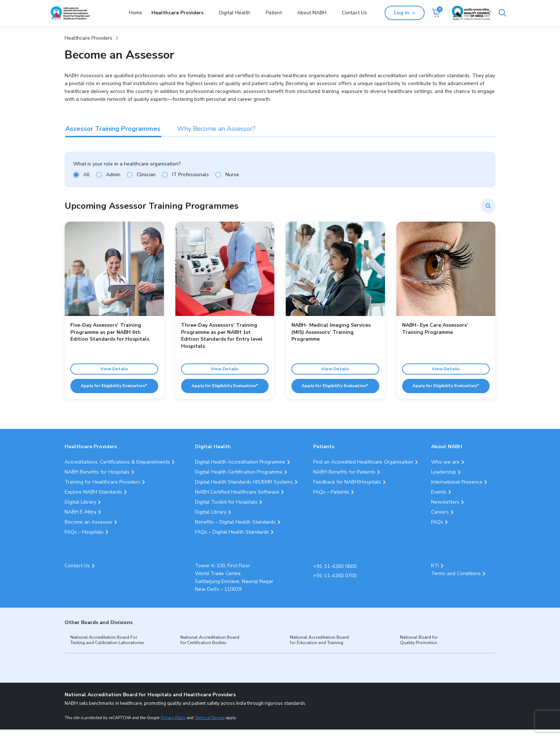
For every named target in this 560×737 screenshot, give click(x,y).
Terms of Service (210, 725)
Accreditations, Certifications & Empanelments (117, 469)
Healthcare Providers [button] (177, 13)
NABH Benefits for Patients (344, 479)
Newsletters (445, 509)
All (86, 175)
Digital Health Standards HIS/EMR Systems (244, 489)
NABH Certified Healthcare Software (237, 499)
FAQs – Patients (331, 499)
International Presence (457, 489)
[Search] (392, 13)
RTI (435, 573)
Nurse (232, 175)
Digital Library (80, 509)
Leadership (444, 479)
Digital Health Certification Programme (239, 479)
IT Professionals (191, 175)
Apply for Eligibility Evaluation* (114, 390)
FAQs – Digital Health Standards (232, 539)
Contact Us (354, 13)
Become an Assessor (89, 529)
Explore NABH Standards (93, 499)
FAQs (437, 529)
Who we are (445, 469)
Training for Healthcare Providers (102, 489)
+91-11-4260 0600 (335, 574)
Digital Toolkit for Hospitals (226, 509)
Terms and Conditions (456, 581)
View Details (114, 367)
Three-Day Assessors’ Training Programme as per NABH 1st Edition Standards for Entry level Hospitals (222, 336)
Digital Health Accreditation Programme (240, 469)
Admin (113, 175)
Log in (423, 13)
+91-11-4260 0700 (335, 583)
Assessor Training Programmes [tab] (113, 129)
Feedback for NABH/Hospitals (347, 489)
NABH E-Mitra (81, 519)
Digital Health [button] (235, 13)
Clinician (146, 175)
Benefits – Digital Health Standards (235, 529)
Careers (440, 519)
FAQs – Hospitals (84, 539)
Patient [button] (274, 13)
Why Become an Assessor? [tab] (216, 129)
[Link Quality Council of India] (490, 13)
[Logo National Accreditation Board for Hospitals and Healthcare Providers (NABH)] (70, 13)
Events (439, 499)
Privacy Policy (173, 725)
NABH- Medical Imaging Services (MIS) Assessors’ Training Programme (331, 332)
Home (136, 13)
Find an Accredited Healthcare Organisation (363, 469)
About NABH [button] (312, 13)
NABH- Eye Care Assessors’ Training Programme (435, 329)
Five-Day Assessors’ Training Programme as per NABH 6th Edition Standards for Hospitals (110, 332)
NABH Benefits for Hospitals (97, 479)
